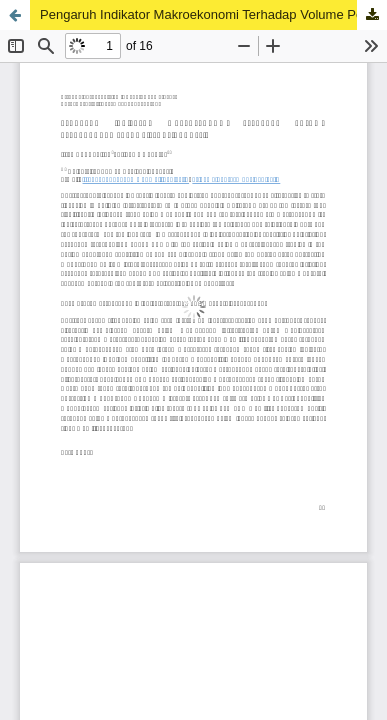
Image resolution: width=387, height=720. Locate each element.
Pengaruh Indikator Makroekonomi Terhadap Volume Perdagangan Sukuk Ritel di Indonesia (213, 14)
